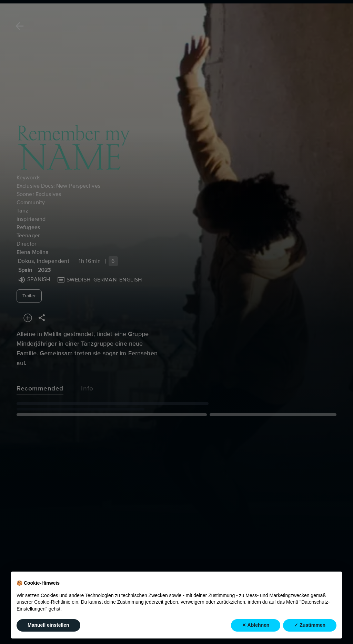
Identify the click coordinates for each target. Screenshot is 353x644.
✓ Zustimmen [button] (310, 625)
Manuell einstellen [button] (48, 625)
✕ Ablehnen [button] (256, 625)
